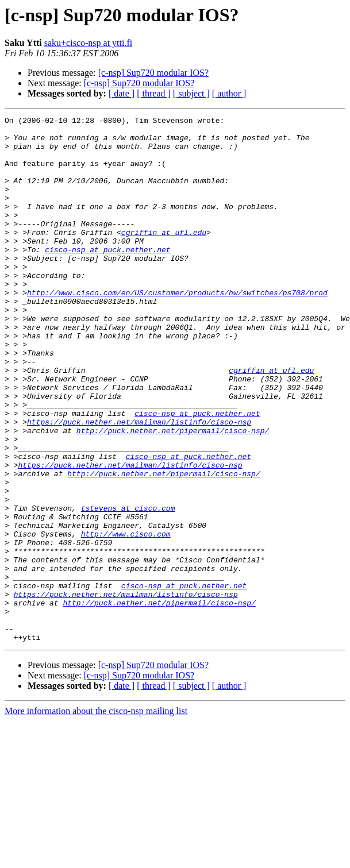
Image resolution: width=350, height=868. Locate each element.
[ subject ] (191, 93)
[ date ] (122, 93)
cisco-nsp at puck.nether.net (107, 277)
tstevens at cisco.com (128, 587)
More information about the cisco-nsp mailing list (96, 816)
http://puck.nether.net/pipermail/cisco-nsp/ (173, 494)
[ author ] (229, 93)
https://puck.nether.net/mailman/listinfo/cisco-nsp (139, 484)
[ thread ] (154, 93)
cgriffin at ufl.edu (164, 256)
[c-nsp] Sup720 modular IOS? (153, 73)
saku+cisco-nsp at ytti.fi (88, 43)
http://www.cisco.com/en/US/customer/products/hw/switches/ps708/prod (177, 329)
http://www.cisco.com (126, 618)
